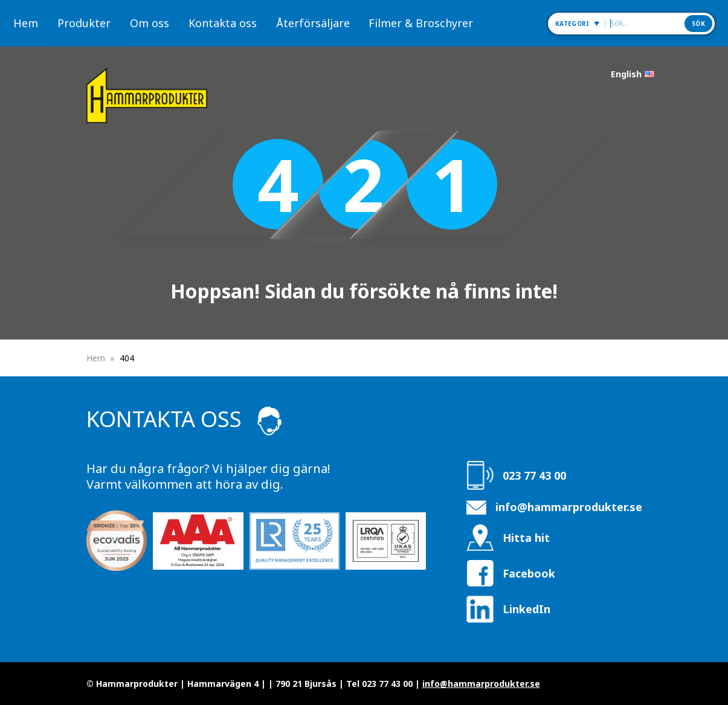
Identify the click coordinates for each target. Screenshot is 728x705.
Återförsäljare (313, 23)
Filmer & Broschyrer (421, 23)
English (626, 74)
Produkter (84, 23)
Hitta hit (526, 538)
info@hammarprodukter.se (569, 507)
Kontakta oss (223, 23)
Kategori (572, 24)
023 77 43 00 (534, 475)
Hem (26, 23)
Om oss (150, 23)
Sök (698, 24)
